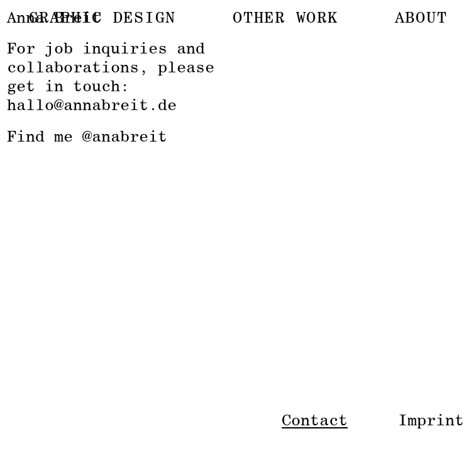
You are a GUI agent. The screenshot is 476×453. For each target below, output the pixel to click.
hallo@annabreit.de (92, 104)
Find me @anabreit (87, 136)
